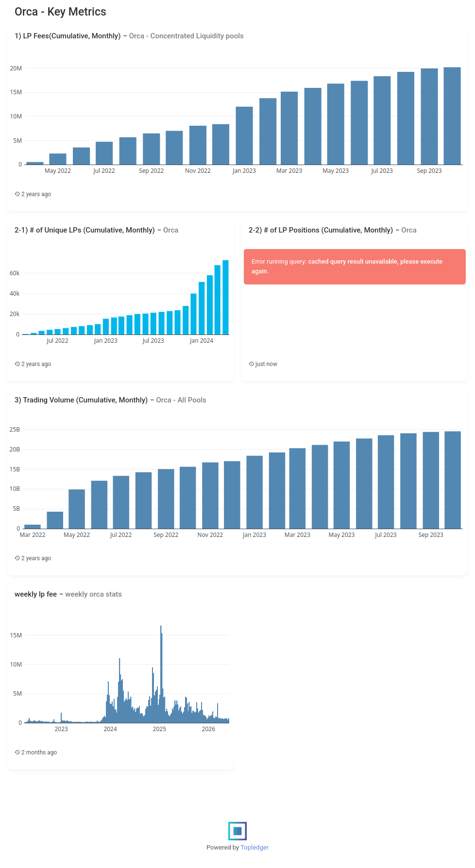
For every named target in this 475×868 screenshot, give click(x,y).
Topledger (254, 847)
